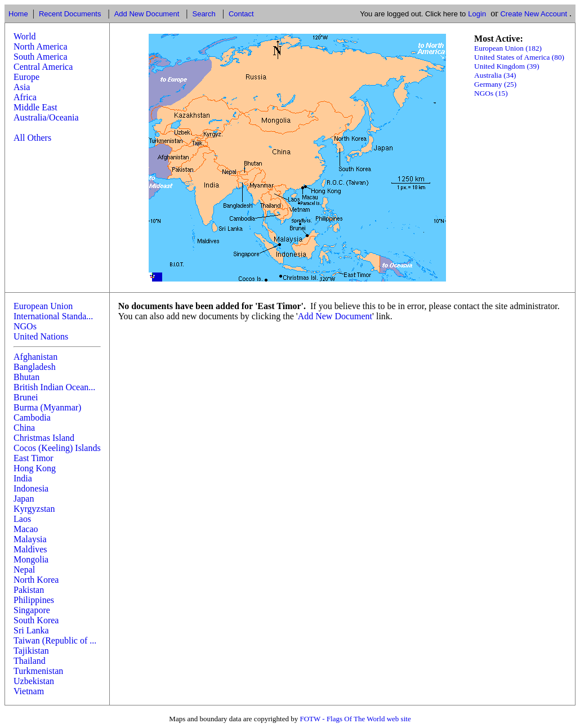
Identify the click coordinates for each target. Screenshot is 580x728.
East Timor (34, 458)
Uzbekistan (34, 681)
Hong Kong (35, 468)
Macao (26, 529)
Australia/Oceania (46, 117)
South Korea (36, 620)
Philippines (34, 600)
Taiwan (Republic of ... (55, 640)
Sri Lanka (31, 630)
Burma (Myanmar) (47, 407)
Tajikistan (31, 651)
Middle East (35, 107)
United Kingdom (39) (507, 66)
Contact (241, 14)
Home (18, 14)
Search (204, 14)
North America (41, 46)
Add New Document (147, 14)
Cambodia (32, 417)
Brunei (26, 397)
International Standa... (53, 316)
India (23, 478)
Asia (22, 87)
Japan (24, 499)
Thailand (30, 661)
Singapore (32, 610)
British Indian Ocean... (54, 387)
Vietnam (29, 691)
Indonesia (31, 488)
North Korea (36, 580)
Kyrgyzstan (34, 509)
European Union (43, 306)
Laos (22, 519)
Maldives (30, 549)
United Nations (41, 336)
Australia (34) (495, 75)
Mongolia (31, 559)
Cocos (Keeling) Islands (57, 448)
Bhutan (26, 377)
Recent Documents (70, 14)
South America (41, 57)
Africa (25, 97)
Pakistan (29, 590)
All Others (32, 138)
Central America (43, 67)
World (25, 36)
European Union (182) (508, 48)
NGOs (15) (491, 93)
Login (477, 14)
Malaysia (30, 539)
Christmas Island (44, 438)
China (24, 428)
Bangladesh (35, 367)
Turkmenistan (38, 671)
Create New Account (534, 14)
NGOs (25, 326)
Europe (26, 77)
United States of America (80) (519, 57)
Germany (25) (495, 84)
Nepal (24, 570)
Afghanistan (35, 357)
